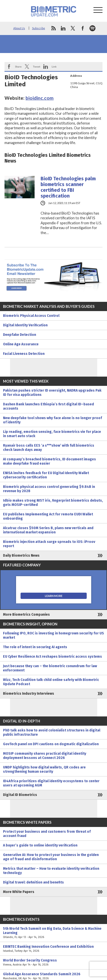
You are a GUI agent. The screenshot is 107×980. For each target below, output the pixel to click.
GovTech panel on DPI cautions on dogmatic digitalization (51, 744)
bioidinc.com (40, 98)
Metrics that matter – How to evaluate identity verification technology (51, 871)
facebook (83, 28)
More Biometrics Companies (26, 615)
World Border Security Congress (53, 962)
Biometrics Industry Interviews (29, 694)
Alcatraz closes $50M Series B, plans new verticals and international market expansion (48, 530)
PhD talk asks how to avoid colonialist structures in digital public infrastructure (52, 732)
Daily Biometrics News (21, 556)
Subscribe (39, 28)
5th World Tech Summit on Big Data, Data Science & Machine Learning (53, 933)
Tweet (37, 67)
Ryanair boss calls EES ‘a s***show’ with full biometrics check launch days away (49, 448)
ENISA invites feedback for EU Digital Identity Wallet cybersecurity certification (46, 475)
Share (18, 67)
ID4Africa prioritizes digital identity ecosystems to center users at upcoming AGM (51, 783)
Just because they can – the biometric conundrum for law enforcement (50, 668)
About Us (19, 28)
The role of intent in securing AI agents (35, 647)
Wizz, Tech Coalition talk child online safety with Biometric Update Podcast (51, 682)
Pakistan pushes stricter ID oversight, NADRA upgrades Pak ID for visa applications (52, 393)
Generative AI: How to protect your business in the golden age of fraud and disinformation (51, 857)
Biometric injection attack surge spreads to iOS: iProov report (49, 544)
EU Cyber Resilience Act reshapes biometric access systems (52, 657)
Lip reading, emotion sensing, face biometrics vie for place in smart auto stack (52, 434)
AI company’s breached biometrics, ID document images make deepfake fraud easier (49, 461)
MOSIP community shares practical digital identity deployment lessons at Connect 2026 (45, 756)
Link (54, 67)
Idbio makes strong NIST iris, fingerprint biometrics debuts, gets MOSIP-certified (53, 503)
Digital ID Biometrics (20, 795)
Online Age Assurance (21, 344)
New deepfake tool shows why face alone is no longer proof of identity (52, 420)
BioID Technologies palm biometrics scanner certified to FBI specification (68, 187)
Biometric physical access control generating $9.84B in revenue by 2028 (49, 489)
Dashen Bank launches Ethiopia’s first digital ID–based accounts (48, 406)
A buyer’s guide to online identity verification (40, 845)
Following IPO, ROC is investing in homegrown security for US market (53, 635)
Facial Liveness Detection (24, 354)
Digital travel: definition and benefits (33, 882)
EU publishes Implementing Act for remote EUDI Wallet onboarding (48, 516)
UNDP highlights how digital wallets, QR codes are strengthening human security (44, 769)
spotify (92, 28)
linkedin (63, 28)
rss (53, 28)
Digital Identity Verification (25, 325)
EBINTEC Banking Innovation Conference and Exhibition (53, 949)
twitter (73, 28)
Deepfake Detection (20, 335)
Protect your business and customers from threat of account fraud (47, 834)
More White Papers (19, 892)
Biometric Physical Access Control (31, 316)
